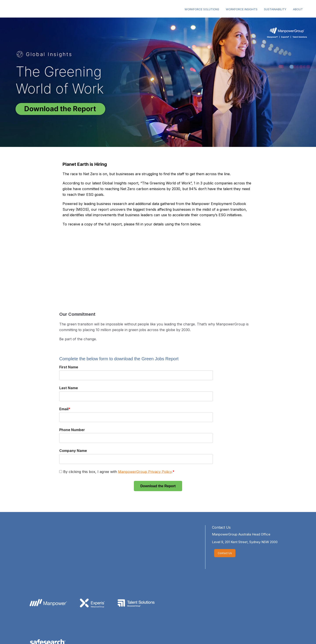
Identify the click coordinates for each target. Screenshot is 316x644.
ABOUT (298, 9)
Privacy (126, 635)
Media (108, 635)
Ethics (91, 635)
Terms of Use (149, 635)
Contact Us (221, 527)
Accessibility (175, 635)
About (74, 635)
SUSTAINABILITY (275, 9)
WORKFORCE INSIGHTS (242, 9)
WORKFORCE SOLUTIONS (202, 9)
